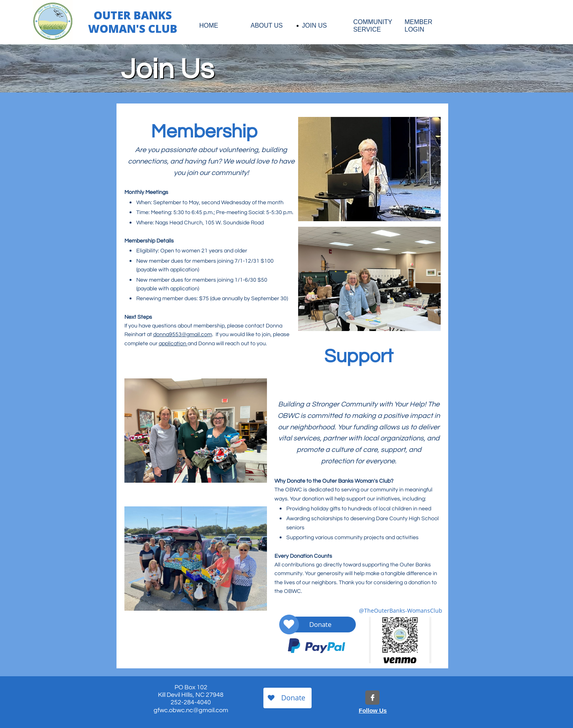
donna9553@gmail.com (183, 335)
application (173, 344)
